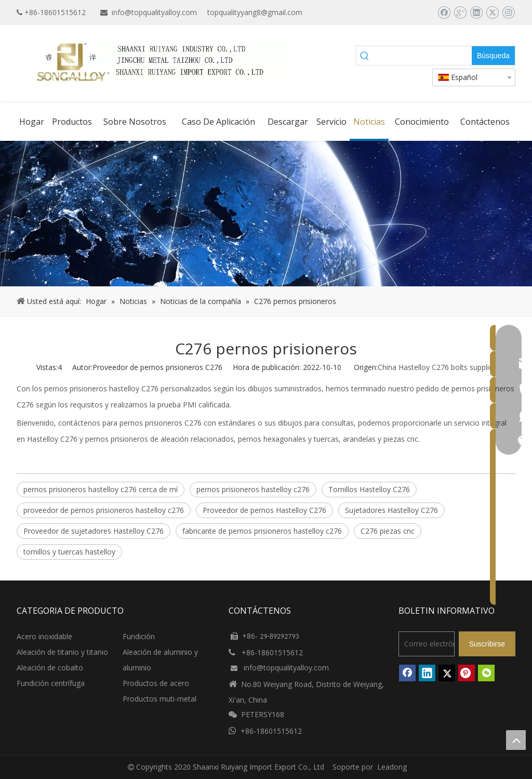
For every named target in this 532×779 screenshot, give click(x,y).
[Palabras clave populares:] (493, 56)
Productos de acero (156, 683)
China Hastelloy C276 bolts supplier (437, 367)
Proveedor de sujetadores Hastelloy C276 (94, 531)
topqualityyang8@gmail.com (255, 12)
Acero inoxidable (44, 636)
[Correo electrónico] (427, 644)
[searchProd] (423, 56)
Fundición (139, 636)
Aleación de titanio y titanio (62, 652)
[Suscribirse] (487, 644)
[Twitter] (492, 12)
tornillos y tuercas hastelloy (69, 552)
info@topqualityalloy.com (154, 12)
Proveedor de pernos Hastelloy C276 (264, 510)
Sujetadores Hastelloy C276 (391, 510)
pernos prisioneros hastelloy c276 (253, 489)
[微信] (486, 673)
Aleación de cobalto (50, 668)
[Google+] (460, 12)
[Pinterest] (467, 673)
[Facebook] (444, 12)
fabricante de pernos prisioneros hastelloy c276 (262, 531)
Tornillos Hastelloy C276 (369, 489)
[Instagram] (508, 12)
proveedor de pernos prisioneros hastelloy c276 (104, 510)
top (516, 740)
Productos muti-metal (159, 699)
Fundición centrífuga (51, 683)
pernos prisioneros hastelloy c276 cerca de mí (101, 489)
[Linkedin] (476, 12)
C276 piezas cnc (388, 531)
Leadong (392, 767)
